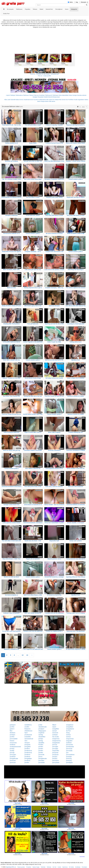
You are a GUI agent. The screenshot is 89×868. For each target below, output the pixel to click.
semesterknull (29, 739)
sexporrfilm (56, 751)
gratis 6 (12, 729)
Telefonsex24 (49, 95)
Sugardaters (81, 100)
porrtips (41, 739)
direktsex (13, 733)
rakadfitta (41, 743)
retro (26, 741)
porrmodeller (14, 739)
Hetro (71, 2)
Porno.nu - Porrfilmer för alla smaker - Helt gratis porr (44, 74)
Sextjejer (35, 97)
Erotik (47, 100)
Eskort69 (13, 100)
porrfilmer (27, 755)
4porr (26, 733)
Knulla (76, 100)
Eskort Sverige (73, 95)
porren (40, 757)
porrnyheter (56, 763)
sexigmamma (56, 741)
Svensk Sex (65, 100)
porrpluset (55, 755)
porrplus (55, 757)
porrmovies (69, 745)
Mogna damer (45, 101)
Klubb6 (46, 97)
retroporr (27, 743)
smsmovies (13, 743)
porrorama (55, 761)
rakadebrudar (43, 727)
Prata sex (36, 95)
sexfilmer (69, 743)
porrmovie (69, 749)
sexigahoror (70, 725)
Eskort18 (50, 97)
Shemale (84, 2)
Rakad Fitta (58, 100)
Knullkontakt (42, 100)
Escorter (36, 100)
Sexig (68, 733)
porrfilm (12, 727)
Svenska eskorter (82, 95)
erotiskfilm (28, 737)
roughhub (41, 733)
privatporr (41, 729)
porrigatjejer (28, 759)
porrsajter (55, 747)
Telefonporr (56, 95)
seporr (54, 727)
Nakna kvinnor (20, 100)
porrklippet (69, 763)
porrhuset (13, 761)
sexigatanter (56, 743)
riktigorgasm (42, 731)
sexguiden (69, 741)
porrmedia (69, 751)
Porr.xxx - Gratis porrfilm (45, 76)
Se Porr (68, 731)
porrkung (69, 759)
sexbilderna (28, 725)
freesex (12, 741)
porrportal (55, 753)
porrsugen (13, 755)
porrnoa (55, 745)
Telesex (31, 95)
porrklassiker (70, 747)
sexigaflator (70, 727)
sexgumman (70, 739)
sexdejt (12, 751)
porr (67, 753)
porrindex (41, 761)
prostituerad (28, 735)
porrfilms (27, 749)
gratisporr (13, 725)
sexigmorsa (56, 739)
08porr (54, 725)
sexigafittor (56, 729)
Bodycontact (56, 97)
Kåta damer (52, 101)
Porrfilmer (71, 100)
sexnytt (54, 731)
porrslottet (42, 763)
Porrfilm (41, 745)
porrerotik (41, 755)
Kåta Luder (7, 100)
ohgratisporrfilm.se (11, 867)
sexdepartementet (15, 747)
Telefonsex (26, 95)
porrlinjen (69, 757)
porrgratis (27, 745)
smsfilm (27, 727)
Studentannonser (29, 100)
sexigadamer (70, 729)
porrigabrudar (14, 759)
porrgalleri (28, 747)
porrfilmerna (28, 751)
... (18, 655)
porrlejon (12, 735)
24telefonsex (28, 731)
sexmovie (55, 733)
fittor (11, 731)
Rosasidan (41, 97)
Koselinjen (42, 95)
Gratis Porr (52, 100)
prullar (40, 725)
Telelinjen (13, 95)
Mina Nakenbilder (64, 95)
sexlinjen (55, 735)
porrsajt (12, 753)
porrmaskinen (70, 755)
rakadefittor (42, 737)
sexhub (68, 735)
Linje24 (8, 95)
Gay (77, 2)
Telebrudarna (19, 95)
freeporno (28, 729)
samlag (41, 735)
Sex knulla (55, 737)
